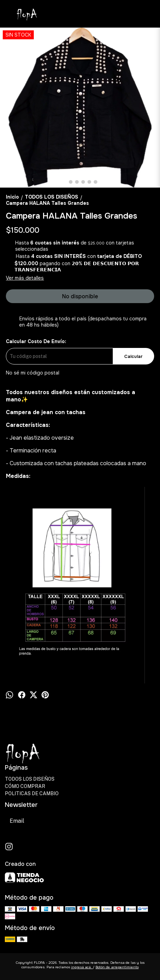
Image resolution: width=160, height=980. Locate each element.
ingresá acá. (82, 967)
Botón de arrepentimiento (117, 967)
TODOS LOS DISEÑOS (30, 779)
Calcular (133, 356)
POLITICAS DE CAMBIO (32, 793)
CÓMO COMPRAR (25, 786)
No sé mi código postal (33, 373)
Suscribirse (87, 821)
